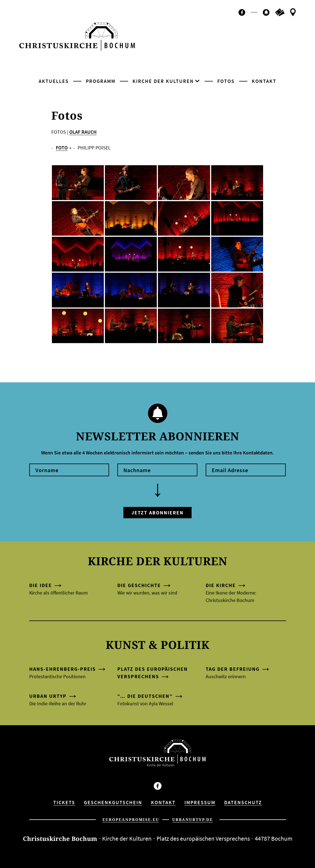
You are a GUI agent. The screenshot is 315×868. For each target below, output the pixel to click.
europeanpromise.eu (131, 820)
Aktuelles (54, 81)
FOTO (62, 148)
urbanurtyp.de (193, 820)
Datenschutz (243, 802)
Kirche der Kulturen (163, 81)
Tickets (64, 802)
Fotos (226, 81)
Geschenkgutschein (113, 802)
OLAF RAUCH (83, 132)
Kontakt (264, 81)
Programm (101, 81)
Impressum (200, 802)
